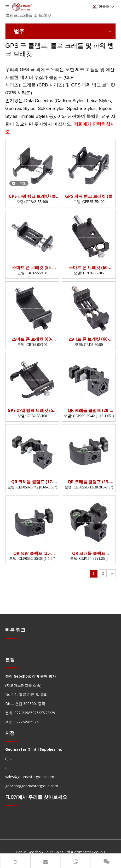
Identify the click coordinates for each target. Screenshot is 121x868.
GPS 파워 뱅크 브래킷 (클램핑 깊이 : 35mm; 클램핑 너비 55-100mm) (89, 196)
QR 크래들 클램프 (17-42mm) (32, 482)
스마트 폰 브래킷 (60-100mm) (32, 339)
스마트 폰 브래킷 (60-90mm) (89, 339)
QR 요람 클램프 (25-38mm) (32, 553)
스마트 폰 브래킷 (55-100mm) (32, 268)
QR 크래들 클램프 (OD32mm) (89, 553)
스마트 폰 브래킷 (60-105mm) (89, 268)
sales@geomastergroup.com (30, 777)
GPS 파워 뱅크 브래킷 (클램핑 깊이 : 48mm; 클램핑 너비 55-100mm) (32, 196)
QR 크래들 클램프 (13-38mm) (89, 482)
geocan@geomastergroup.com (32, 786)
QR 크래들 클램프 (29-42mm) (89, 410)
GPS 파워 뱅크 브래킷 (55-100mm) (32, 410)
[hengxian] (11, 638)
